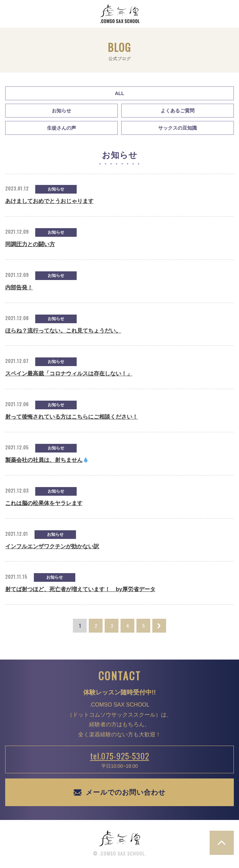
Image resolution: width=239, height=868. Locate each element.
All (119, 93)
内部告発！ (19, 287)
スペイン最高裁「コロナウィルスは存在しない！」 (69, 374)
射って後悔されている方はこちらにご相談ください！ (71, 417)
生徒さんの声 (61, 128)
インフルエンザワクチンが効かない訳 (52, 546)
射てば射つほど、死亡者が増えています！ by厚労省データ (80, 589)
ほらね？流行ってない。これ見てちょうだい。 (63, 331)
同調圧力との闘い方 (30, 244)
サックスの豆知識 (178, 128)
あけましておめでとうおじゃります (49, 201)
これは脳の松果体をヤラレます (44, 503)
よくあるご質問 (178, 111)
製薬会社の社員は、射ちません (47, 460)
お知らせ (61, 111)
